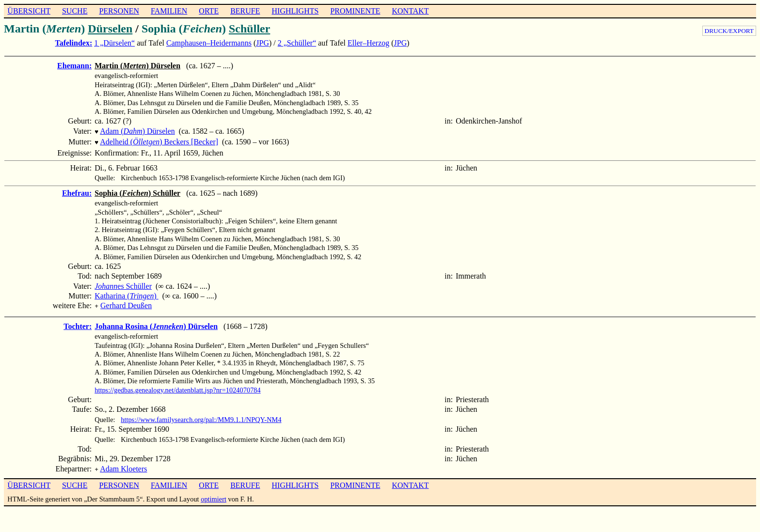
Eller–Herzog (368, 43)
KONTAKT (410, 11)
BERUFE (245, 11)
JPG (262, 43)
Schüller (249, 29)
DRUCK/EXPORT (729, 31)
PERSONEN (119, 11)
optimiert (214, 495)
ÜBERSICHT (29, 11)
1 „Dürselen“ (114, 43)
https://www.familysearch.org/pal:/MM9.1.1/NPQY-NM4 (201, 417)
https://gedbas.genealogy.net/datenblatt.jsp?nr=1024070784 (178, 387)
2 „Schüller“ (297, 43)
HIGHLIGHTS (295, 11)
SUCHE (75, 11)
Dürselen (110, 29)
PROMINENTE (355, 11)
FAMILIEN (169, 11)
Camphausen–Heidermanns (209, 43)
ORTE (209, 11)
